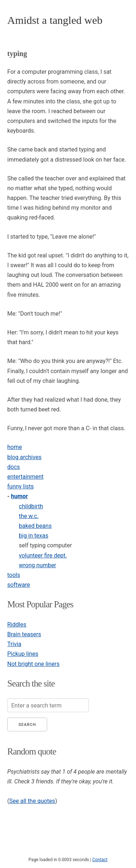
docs (14, 467)
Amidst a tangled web (55, 20)
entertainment (25, 477)
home (15, 447)
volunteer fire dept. (43, 555)
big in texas (34, 536)
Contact (100, 860)
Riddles (17, 625)
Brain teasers (24, 634)
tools (14, 575)
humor (19, 496)
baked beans (35, 526)
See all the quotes (32, 801)
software (19, 585)
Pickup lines (23, 654)
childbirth (31, 506)
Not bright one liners (33, 664)
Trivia (14, 644)
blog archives (24, 457)
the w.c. (29, 516)
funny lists (20, 486)
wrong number (38, 565)
